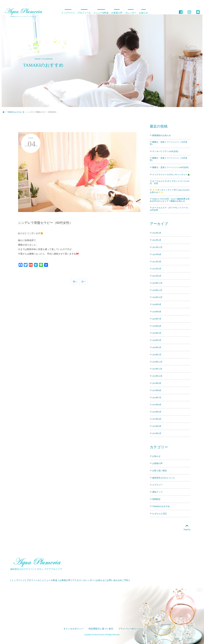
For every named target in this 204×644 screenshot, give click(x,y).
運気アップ (157, 492)
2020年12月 (157, 283)
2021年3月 (157, 269)
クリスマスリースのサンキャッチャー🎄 (171, 175)
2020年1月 (157, 355)
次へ (84, 282)
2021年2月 (157, 276)
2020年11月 (157, 290)
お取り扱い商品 (159, 471)
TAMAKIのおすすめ (161, 506)
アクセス (77, 580)
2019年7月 (157, 398)
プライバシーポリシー (129, 629)
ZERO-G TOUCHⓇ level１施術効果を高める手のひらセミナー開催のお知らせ (170, 200)
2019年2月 (157, 433)
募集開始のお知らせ (162, 135)
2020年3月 (157, 340)
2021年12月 (157, 247)
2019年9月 (157, 383)
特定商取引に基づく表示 (101, 629)
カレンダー (131, 13)
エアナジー (157, 485)
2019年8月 (157, 390)
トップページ (68, 13)
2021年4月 (157, 262)
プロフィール (84, 13)
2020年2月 (157, 347)
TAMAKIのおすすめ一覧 (16, 112)
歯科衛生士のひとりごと (164, 478)
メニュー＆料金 (50, 580)
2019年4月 (157, 419)
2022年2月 (157, 240)
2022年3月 (157, 233)
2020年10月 (157, 297)
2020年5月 (157, 333)
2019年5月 (157, 412)
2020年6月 (157, 326)
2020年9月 (157, 304)
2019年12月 (157, 362)
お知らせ (143, 13)
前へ (75, 282)
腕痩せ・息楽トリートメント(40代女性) (170, 167)
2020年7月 (157, 319)
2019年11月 (157, 369)
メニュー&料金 (101, 13)
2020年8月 (157, 312)
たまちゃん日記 (159, 514)
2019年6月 (157, 405)
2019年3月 (157, 426)
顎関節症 (156, 499)
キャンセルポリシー (73, 629)
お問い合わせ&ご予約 (118, 580)
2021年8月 (157, 254)
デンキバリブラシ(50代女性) (165, 151)
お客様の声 (117, 13)
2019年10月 (157, 376)
